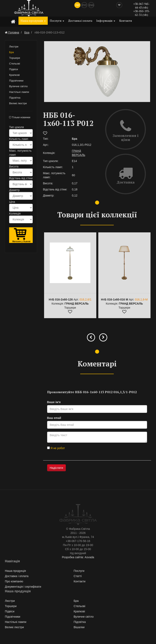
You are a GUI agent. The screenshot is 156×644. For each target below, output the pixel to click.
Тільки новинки (20, 117)
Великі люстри (18, 103)
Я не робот (56, 448)
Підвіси (14, 69)
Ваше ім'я (54, 402)
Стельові (15, 64)
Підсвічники (16, 81)
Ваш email (54, 418)
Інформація (106, 21)
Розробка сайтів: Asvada (78, 557)
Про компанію (14, 581)
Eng (91, 5)
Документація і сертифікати (23, 587)
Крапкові (14, 75)
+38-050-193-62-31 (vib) (142, 13)
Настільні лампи (19, 92)
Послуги (57, 21)
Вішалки (79, 627)
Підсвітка (15, 98)
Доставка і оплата (80, 21)
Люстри (14, 47)
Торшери (15, 58)
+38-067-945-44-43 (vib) (141, 6)
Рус (84, 5)
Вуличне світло (18, 86)
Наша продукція (33, 21)
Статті (78, 576)
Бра (11, 52)
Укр (77, 5)
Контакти (126, 21)
